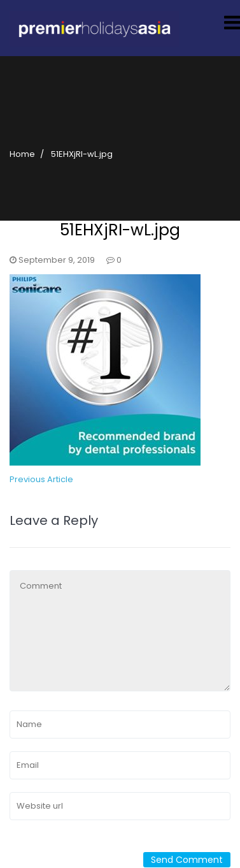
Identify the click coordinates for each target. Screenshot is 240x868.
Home (22, 154)
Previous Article (41, 479)
